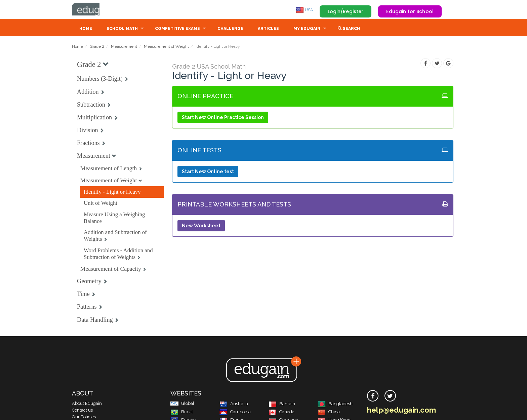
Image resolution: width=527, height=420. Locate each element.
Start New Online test (208, 172)
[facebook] (373, 396)
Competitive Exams (177, 29)
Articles (268, 29)
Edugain (97, 10)
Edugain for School (410, 11)
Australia (234, 404)
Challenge (230, 29)
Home (86, 29)
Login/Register (346, 11)
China (329, 412)
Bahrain (282, 404)
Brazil (182, 412)
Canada (281, 412)
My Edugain (307, 29)
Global (182, 404)
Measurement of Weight (166, 47)
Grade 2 (97, 47)
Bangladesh (335, 404)
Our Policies (84, 417)
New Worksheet (201, 226)
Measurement (124, 47)
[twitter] (390, 396)
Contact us (82, 411)
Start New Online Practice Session (223, 118)
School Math (122, 29)
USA (304, 10)
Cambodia (235, 412)
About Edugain (87, 404)
